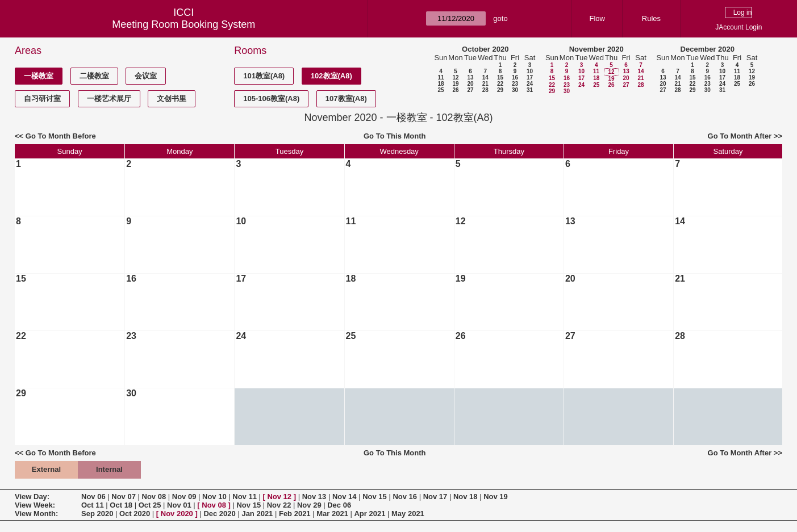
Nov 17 (435, 497)
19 (455, 84)
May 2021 (408, 514)
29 (500, 90)
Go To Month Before (61, 136)
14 (485, 78)
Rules (651, 18)
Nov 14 (345, 497)
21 (485, 84)
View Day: (32, 497)
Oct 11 (93, 505)
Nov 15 (375, 497)
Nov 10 (214, 497)
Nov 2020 (177, 514)
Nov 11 (245, 497)
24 (530, 84)
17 (530, 78)
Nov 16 (405, 497)
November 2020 (596, 49)
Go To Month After (740, 136)
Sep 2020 (97, 514)
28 (485, 90)
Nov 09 (184, 497)
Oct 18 (121, 505)
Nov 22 (279, 505)
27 (470, 90)
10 (530, 71)
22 (500, 84)
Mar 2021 (332, 514)
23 (515, 84)
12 (455, 78)
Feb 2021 (295, 514)
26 (455, 90)
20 (470, 84)
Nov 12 (279, 497)
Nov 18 (466, 497)
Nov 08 (154, 497)
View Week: (35, 505)
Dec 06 (339, 505)
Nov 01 (179, 505)
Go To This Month (395, 136)
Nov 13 (314, 497)
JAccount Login (738, 27)
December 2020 (708, 49)
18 (441, 84)
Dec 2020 (219, 514)
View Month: (36, 514)
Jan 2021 (257, 514)
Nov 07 (124, 497)
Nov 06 (93, 497)
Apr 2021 (370, 514)
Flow (597, 18)
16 (515, 78)
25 (441, 90)
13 (470, 78)
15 (500, 78)
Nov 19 (496, 497)
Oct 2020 (135, 514)
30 (515, 90)
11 (441, 78)
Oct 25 (150, 505)
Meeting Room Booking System (183, 24)
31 (530, 90)
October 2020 (485, 49)
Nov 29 (309, 505)
